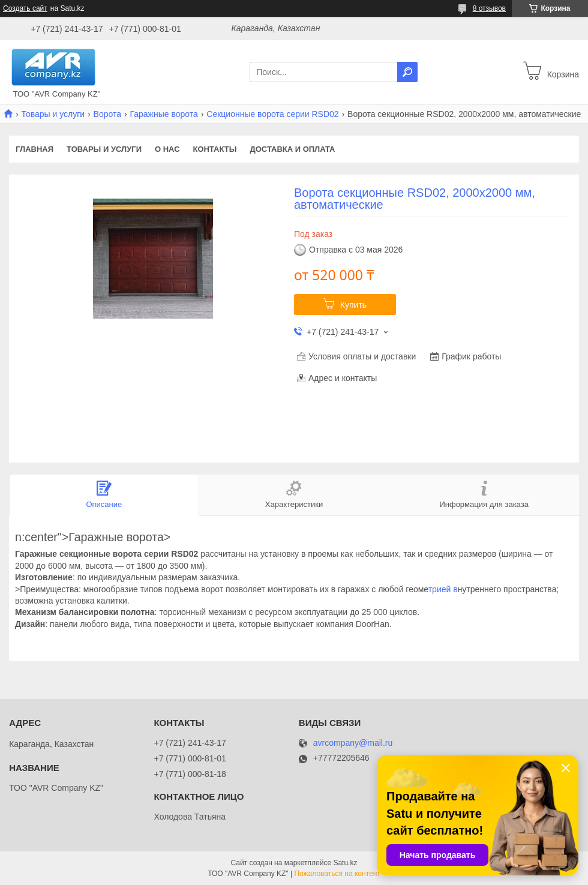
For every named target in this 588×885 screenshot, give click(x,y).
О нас (167, 149)
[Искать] (407, 72)
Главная (34, 149)
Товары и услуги (53, 114)
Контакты (215, 149)
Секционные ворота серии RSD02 (272, 114)
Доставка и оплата (292, 149)
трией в (443, 589)
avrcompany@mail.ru (353, 743)
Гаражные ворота (163, 114)
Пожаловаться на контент (337, 874)
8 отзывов (489, 8)
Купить (353, 305)
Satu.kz (345, 863)
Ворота (107, 114)
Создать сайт (25, 8)
